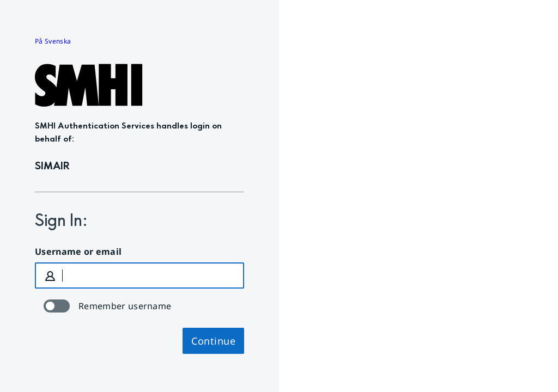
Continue (213, 341)
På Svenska (53, 41)
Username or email (78, 252)
